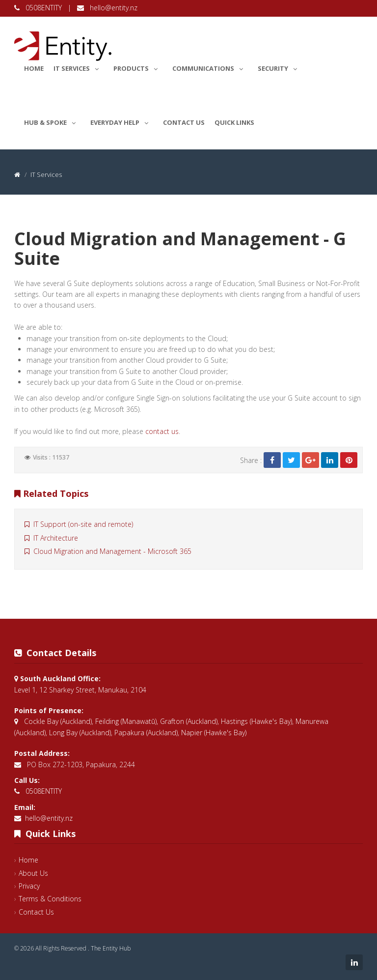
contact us (162, 431)
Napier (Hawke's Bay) (214, 733)
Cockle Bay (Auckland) (58, 721)
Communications (210, 67)
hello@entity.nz (107, 8)
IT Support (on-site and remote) (79, 524)
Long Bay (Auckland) (80, 733)
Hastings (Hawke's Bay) (256, 721)
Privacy (29, 886)
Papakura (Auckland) (146, 733)
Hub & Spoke (52, 121)
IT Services (79, 67)
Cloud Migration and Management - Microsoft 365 (108, 551)
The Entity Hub (111, 948)
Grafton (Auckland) (189, 721)
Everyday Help (122, 121)
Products (138, 67)
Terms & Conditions (50, 899)
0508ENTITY (39, 8)
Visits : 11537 (51, 457)
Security (280, 67)
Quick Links (234, 122)
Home (34, 68)
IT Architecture (51, 538)
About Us (33, 873)
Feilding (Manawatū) (126, 721)
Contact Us (184, 122)
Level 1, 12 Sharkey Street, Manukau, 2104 (80, 690)
